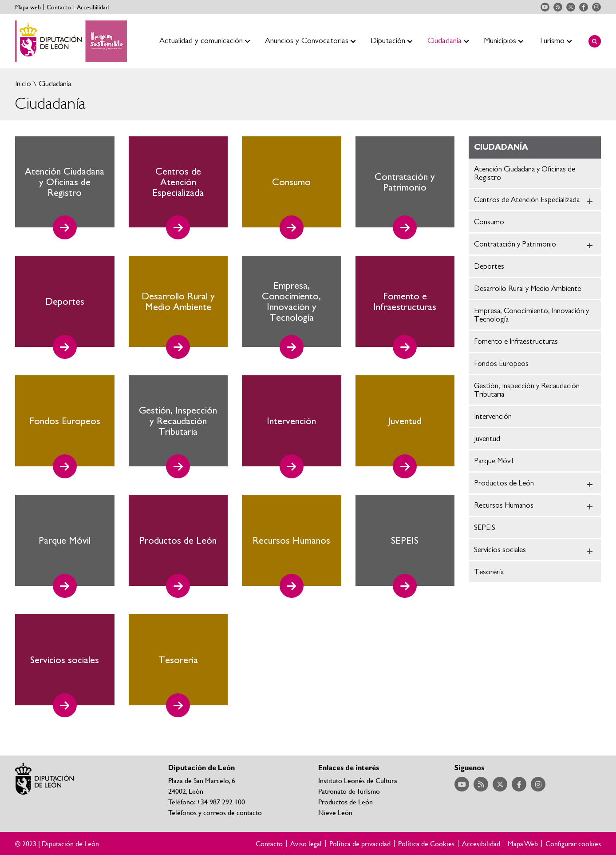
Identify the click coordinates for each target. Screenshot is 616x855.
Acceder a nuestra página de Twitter (571, 7)
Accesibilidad (93, 7)
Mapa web (28, 7)
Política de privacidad (360, 843)
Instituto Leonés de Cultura (358, 780)
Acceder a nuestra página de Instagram (596, 7)
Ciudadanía (54, 84)
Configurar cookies (573, 843)
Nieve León (335, 812)
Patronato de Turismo (349, 791)
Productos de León (346, 801)
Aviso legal (306, 843)
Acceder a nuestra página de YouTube (545, 7)
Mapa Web (523, 843)
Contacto (59, 7)
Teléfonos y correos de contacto (215, 812)
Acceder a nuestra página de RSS (558, 7)
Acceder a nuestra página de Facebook (584, 7)
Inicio (23, 84)
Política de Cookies (426, 843)
